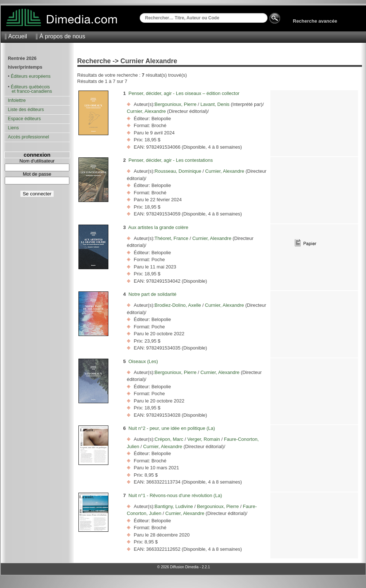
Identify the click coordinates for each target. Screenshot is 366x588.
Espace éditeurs (24, 119)
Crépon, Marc (170, 439)
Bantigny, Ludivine (175, 506)
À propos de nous (62, 36)
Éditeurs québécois (30, 87)
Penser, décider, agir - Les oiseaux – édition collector (184, 93)
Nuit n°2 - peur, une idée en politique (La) (172, 428)
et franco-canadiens (30, 91)
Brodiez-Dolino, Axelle (179, 305)
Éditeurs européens (30, 76)
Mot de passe (37, 174)
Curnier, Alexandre (147, 111)
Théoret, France (172, 238)
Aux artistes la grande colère (158, 227)
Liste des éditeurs (26, 110)
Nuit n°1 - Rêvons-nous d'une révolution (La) (175, 495)
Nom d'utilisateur (37, 161)
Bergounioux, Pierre (176, 104)
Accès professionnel (29, 137)
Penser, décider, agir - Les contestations (171, 160)
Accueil (18, 36)
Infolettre (17, 100)
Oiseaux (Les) (143, 361)
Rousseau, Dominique (179, 171)
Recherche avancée (315, 21)
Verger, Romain (204, 439)
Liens (14, 128)
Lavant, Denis (215, 104)
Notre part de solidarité (153, 294)
